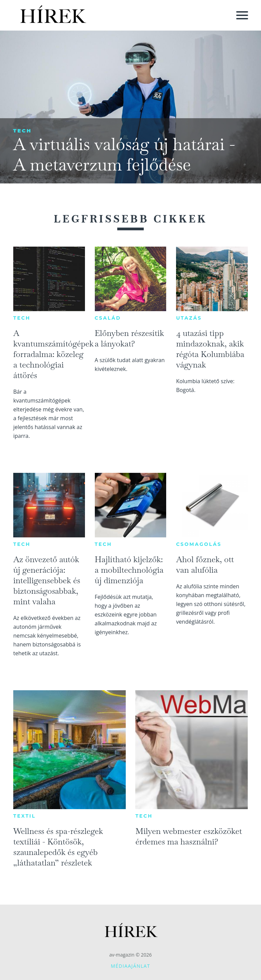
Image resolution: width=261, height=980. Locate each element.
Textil (24, 816)
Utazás (189, 318)
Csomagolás (199, 544)
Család (108, 318)
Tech (22, 131)
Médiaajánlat (130, 966)
